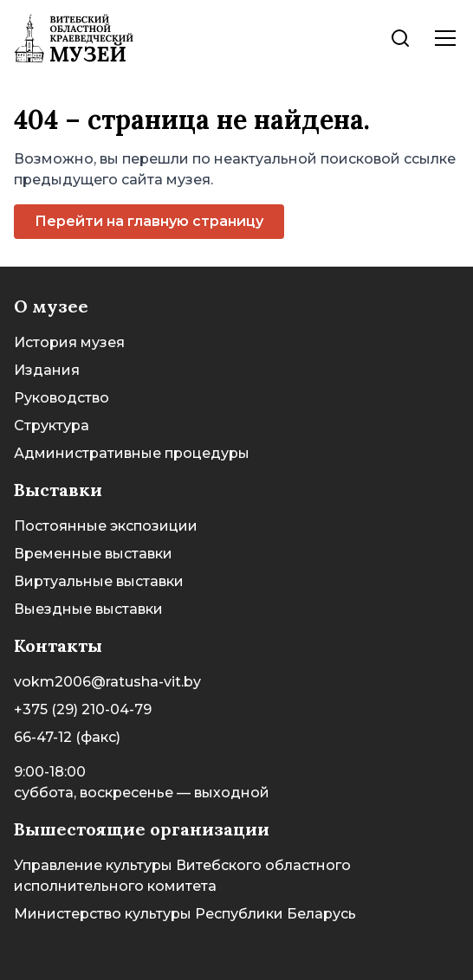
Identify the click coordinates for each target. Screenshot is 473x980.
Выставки (58, 490)
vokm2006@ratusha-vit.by (107, 682)
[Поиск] (400, 38)
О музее (51, 306)
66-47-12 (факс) (67, 737)
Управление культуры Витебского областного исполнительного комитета (182, 876)
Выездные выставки (88, 609)
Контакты (58, 645)
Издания (47, 370)
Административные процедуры (132, 453)
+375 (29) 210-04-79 (83, 709)
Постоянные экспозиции (106, 526)
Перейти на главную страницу (149, 221)
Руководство (62, 398)
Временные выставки (93, 554)
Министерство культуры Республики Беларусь (185, 914)
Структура (52, 426)
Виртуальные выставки (99, 581)
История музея (69, 342)
